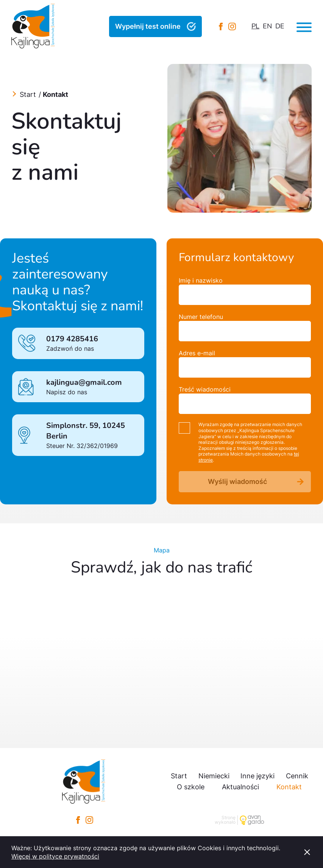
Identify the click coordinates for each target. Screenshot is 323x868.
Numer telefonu (201, 317)
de (280, 26)
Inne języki (257, 776)
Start (28, 94)
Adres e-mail (197, 353)
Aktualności (240, 787)
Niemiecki (214, 776)
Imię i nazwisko (201, 280)
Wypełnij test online (148, 26)
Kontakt (289, 787)
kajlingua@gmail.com (84, 382)
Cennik (297, 776)
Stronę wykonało (225, 820)
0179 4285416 (72, 339)
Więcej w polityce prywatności (55, 856)
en (267, 26)
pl (255, 26)
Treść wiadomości (205, 389)
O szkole (191, 787)
